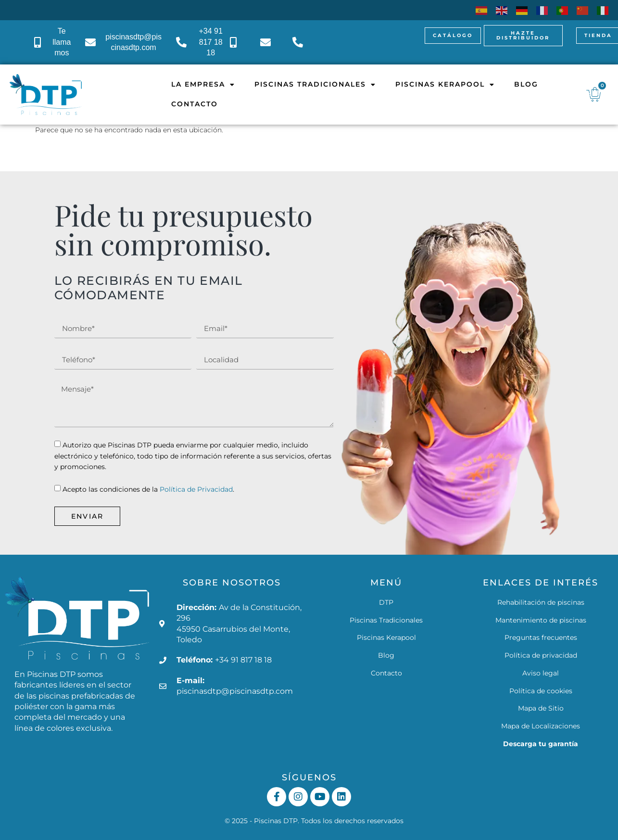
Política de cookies (541, 691)
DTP (386, 602)
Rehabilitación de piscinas (541, 602)
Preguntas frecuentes (541, 637)
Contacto (195, 104)
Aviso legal (541, 673)
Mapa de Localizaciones (541, 726)
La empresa (203, 85)
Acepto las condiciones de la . (148, 490)
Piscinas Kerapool (445, 85)
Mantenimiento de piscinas (541, 620)
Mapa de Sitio (541, 708)
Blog (526, 84)
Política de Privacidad (196, 490)
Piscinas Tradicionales (315, 85)
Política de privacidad (541, 655)
